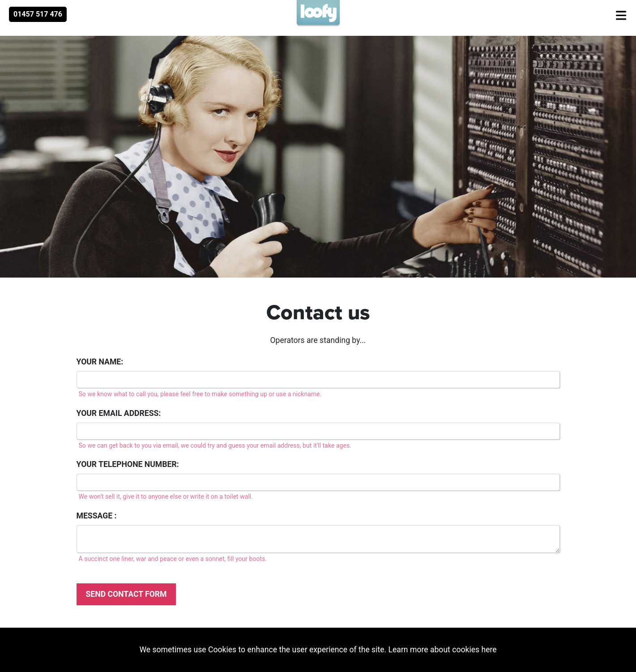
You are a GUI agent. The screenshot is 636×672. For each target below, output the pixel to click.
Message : (97, 516)
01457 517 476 (38, 14)
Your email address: (119, 413)
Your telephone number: (128, 464)
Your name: (100, 362)
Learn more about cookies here (443, 650)
